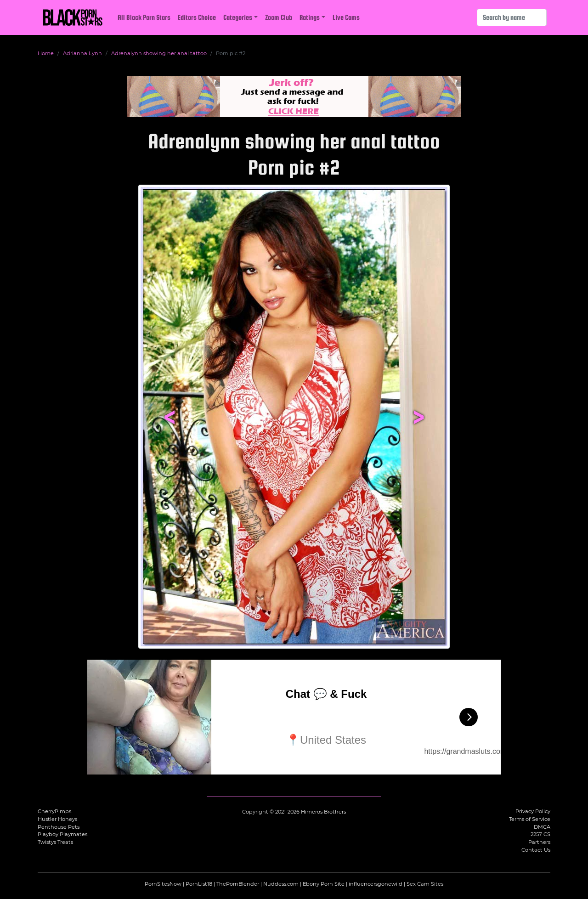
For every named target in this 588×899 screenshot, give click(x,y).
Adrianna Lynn (82, 53)
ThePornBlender (238, 884)
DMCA (542, 827)
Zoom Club (279, 17)
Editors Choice (197, 17)
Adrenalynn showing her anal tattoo (159, 53)
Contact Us (536, 850)
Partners (539, 842)
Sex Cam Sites (425, 884)
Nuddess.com (281, 884)
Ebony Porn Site (324, 884)
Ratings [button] (310, 17)
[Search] (512, 17)
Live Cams (346, 17)
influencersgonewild (376, 884)
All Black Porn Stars (144, 17)
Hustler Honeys (57, 819)
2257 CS (540, 834)
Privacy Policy (533, 811)
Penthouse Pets (59, 827)
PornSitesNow (163, 884)
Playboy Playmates (62, 834)
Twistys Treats (55, 842)
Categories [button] (238, 17)
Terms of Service (530, 819)
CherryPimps (54, 811)
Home (46, 53)
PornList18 (199, 884)
